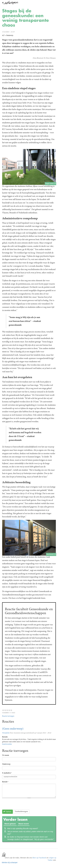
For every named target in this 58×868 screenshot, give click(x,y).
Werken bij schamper (10, 862)
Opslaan (7, 812)
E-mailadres (7, 773)
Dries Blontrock (38, 58)
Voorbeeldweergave (21, 812)
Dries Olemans (51, 58)
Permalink (6, 733)
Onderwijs (10, 36)
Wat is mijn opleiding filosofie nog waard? (23, 829)
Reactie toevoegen (8, 716)
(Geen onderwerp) (13, 729)
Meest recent (24, 824)
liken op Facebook (39, 858)
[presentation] (20, 805)
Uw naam (6, 755)
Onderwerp (6, 764)
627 (3, 36)
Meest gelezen (11, 824)
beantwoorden (7, 744)
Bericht (5, 782)
